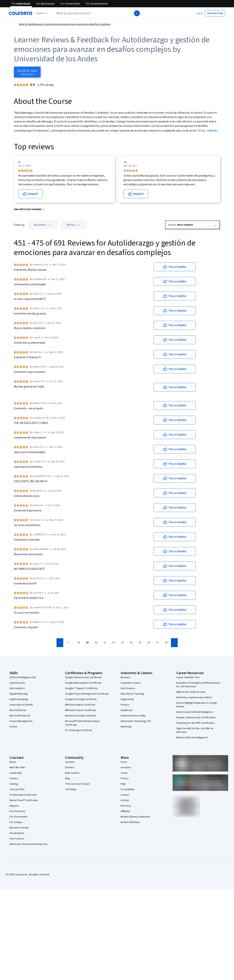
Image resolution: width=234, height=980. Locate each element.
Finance (125, 705)
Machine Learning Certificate (81, 716)
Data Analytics (17, 688)
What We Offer (17, 768)
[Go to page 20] (96, 643)
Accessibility (128, 789)
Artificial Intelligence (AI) (23, 677)
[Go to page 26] (149, 643)
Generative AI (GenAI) (21, 705)
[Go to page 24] (131, 643)
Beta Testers (72, 773)
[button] (199, 13)
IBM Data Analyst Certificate (80, 705)
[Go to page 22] (114, 643)
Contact (125, 795)
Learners (70, 762)
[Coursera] (20, 13)
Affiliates (125, 811)
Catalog (14, 784)
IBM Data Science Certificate (81, 710)
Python (13, 727)
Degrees (14, 806)
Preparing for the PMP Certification (195, 723)
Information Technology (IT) (136, 721)
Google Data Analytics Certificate (83, 683)
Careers (14, 778)
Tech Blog (71, 789)
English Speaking (19, 699)
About (13, 762)
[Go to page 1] (68, 643)
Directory (126, 806)
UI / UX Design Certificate (79, 730)
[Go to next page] (174, 643)
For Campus (16, 822)
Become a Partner (19, 828)
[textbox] (97, 13)
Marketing (126, 727)
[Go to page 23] (122, 643)
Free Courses (17, 839)
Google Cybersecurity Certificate (83, 677)
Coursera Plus (17, 789)
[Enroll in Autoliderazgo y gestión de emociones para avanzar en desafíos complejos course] (27, 72)
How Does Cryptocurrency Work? (194, 697)
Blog (68, 778)
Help (123, 784)
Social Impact (17, 833)
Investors (126, 768)
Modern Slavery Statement (135, 817)
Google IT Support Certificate (81, 688)
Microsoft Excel (18, 710)
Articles (125, 800)
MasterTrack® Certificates (24, 800)
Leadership (16, 773)
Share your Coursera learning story (29, 844)
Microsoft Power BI (20, 716)
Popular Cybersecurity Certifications (196, 718)
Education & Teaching (132, 694)
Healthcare (127, 710)
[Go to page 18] (78, 643)
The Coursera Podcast (77, 784)
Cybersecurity (17, 683)
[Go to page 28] (166, 643)
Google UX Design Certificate (81, 699)
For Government (18, 817)
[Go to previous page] (60, 643)
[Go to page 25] (140, 643)
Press (124, 762)
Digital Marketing (19, 694)
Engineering (127, 699)
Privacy (125, 778)
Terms (124, 773)
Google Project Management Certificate (87, 694)
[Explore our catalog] (43, 13)
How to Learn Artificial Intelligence (195, 712)
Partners (70, 768)
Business (126, 677)
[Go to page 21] (105, 643)
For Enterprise (17, 811)
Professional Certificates (23, 795)
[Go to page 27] (157, 643)
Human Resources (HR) (133, 716)
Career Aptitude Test (188, 677)
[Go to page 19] (87, 643)
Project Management (21, 721)
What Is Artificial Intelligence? (192, 738)
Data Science (128, 688)
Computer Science (131, 683)
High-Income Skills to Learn (191, 692)
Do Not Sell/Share (130, 822)
